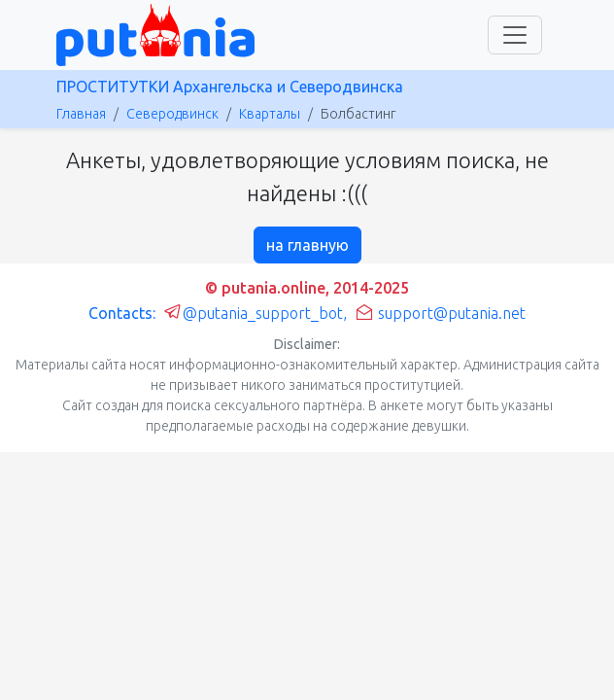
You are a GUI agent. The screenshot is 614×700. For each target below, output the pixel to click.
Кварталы (270, 114)
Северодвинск (172, 114)
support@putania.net (440, 313)
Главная (81, 114)
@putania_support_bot (253, 313)
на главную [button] (307, 245)
